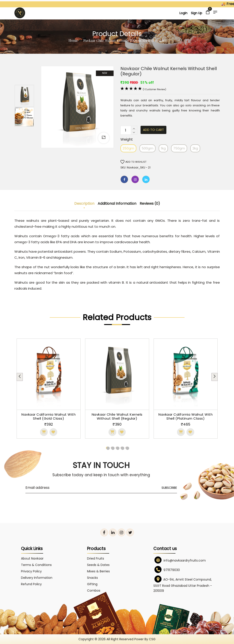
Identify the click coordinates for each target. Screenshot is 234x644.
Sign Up (197, 13)
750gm (179, 148)
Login (183, 13)
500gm (147, 148)
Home (73, 40)
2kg (195, 148)
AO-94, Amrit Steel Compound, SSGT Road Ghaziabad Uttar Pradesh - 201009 (183, 585)
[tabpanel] (49, 389)
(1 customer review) (154, 89)
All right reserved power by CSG (131, 639)
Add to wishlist (133, 162)
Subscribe (169, 488)
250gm (128, 148)
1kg (163, 148)
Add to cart (153, 130)
